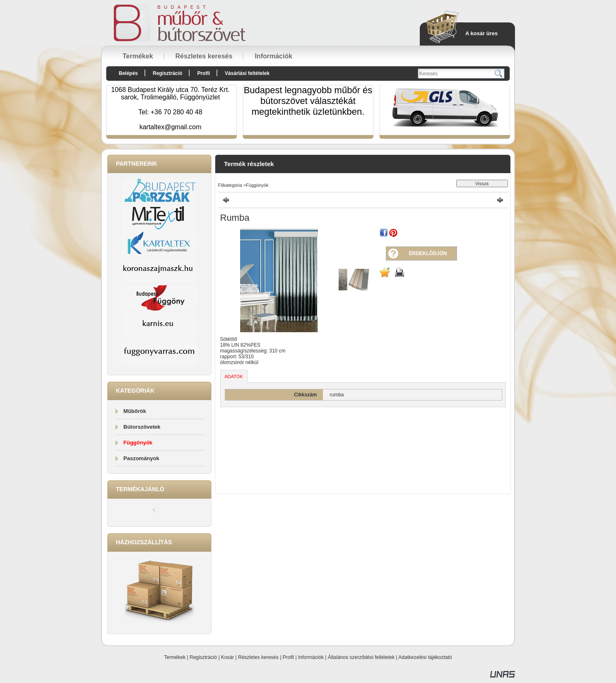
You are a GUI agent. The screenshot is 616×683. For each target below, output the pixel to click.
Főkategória (230, 185)
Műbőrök (135, 411)
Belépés (128, 73)
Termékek (175, 657)
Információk (311, 657)
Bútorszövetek (142, 427)
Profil (288, 657)
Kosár (227, 657)
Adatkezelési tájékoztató (425, 657)
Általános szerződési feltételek (361, 657)
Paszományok (141, 458)
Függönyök (138, 443)
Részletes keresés (258, 657)
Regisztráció (203, 657)
